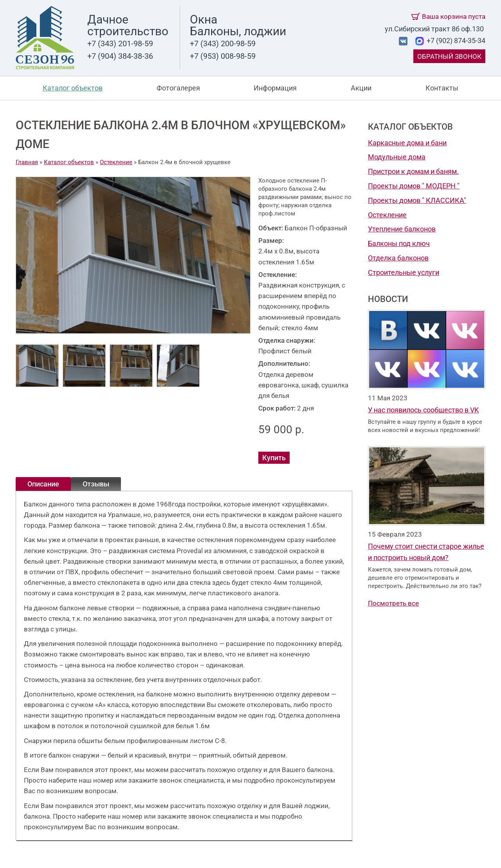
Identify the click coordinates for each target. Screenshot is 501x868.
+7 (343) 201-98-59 (120, 43)
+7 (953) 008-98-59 (223, 56)
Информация (275, 88)
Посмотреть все (393, 603)
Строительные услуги (404, 272)
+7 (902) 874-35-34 (455, 41)
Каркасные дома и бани (407, 143)
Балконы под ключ (399, 243)
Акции (361, 88)
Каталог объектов (73, 88)
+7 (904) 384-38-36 (120, 56)
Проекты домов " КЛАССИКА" (417, 200)
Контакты (442, 88)
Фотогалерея (178, 88)
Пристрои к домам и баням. (413, 171)
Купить (274, 458)
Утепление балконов (402, 229)
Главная (27, 162)
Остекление (387, 215)
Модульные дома (397, 157)
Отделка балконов (398, 258)
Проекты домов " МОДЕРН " (414, 186)
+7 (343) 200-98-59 (223, 43)
